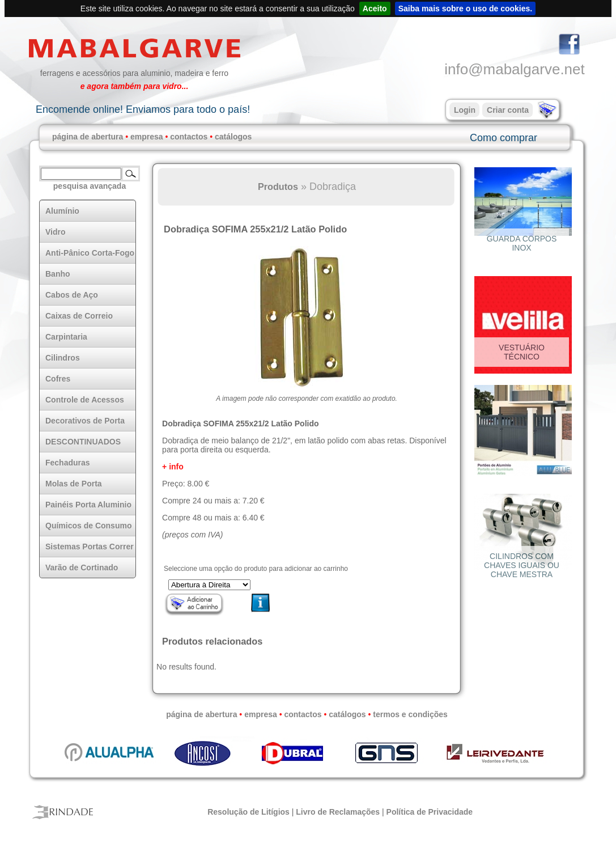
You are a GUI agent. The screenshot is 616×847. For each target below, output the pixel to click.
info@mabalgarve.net (515, 69)
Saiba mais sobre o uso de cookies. (466, 9)
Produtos (278, 187)
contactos (189, 137)
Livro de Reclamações (338, 812)
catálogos (233, 137)
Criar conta (508, 110)
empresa (147, 137)
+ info (173, 467)
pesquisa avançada (90, 186)
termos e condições (410, 714)
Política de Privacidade (430, 812)
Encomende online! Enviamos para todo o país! (143, 109)
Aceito (375, 9)
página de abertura (88, 137)
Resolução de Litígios (248, 812)
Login (465, 110)
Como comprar (504, 138)
